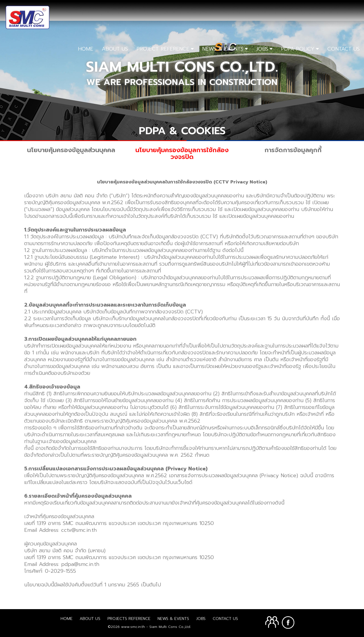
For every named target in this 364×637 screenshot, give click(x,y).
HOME (86, 49)
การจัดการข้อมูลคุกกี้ (293, 150)
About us (90, 619)
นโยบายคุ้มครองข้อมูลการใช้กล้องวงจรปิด (182, 153)
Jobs (201, 619)
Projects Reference (129, 619)
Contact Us (225, 619)
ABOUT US (115, 49)
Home (67, 619)
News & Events (173, 619)
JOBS (262, 49)
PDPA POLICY (298, 49)
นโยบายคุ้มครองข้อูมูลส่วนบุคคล (71, 150)
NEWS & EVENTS (223, 49)
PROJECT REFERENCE (163, 49)
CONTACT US (344, 49)
